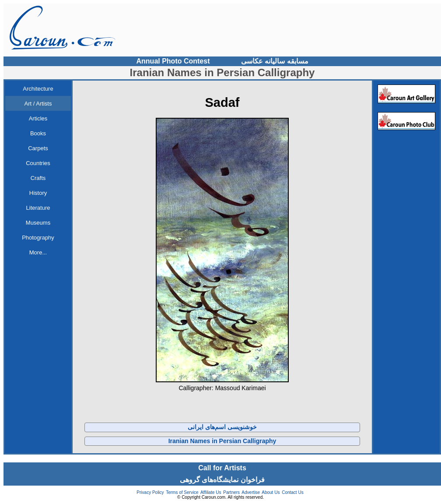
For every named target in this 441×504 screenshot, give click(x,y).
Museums (38, 223)
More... (38, 252)
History (38, 193)
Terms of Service (182, 492)
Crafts (38, 178)
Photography (38, 238)
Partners (231, 492)
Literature (38, 208)
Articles (38, 118)
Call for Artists (222, 468)
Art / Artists (38, 104)
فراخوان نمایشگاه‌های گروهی (222, 480)
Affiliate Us (211, 492)
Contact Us (292, 492)
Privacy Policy (150, 492)
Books (38, 133)
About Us (271, 492)
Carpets (38, 148)
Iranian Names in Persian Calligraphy (222, 441)
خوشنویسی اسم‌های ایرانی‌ (222, 427)
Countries (38, 163)
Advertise (251, 492)
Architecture (38, 89)
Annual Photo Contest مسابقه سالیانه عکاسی (222, 61)
